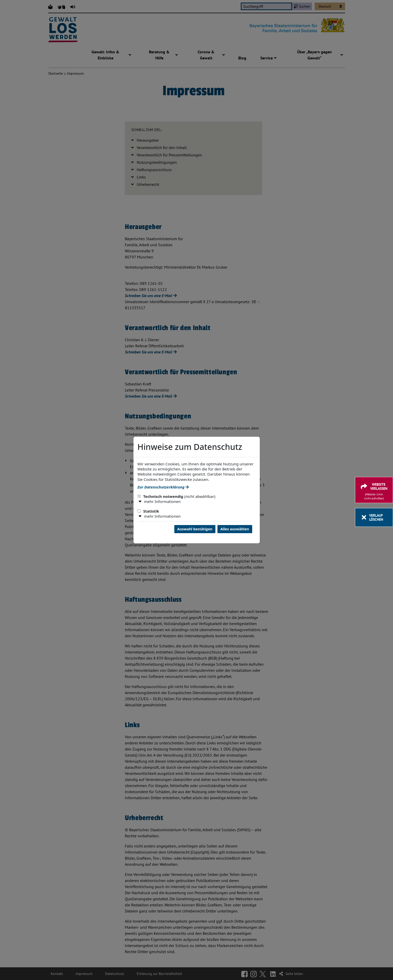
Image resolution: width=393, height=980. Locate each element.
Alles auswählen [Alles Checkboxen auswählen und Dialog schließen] (235, 529)
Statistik (148, 511)
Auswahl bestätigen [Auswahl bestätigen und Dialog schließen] (195, 529)
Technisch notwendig (176, 496)
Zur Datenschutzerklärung (163, 487)
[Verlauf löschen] (374, 517)
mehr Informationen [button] (162, 501)
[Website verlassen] (374, 490)
